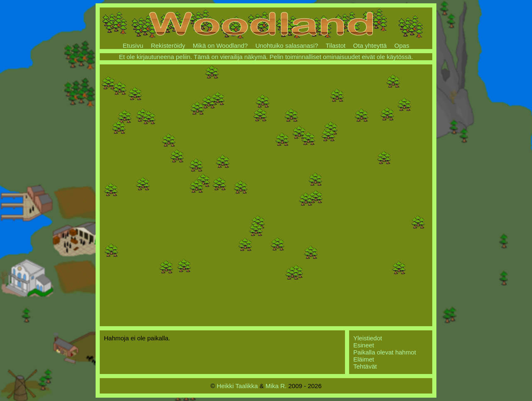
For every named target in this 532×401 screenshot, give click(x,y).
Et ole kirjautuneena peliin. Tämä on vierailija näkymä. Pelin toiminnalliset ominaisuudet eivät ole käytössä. (266, 57)
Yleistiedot (368, 338)
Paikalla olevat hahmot (385, 352)
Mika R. (276, 386)
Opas (402, 46)
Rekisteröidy (168, 46)
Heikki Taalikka (237, 386)
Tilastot (335, 46)
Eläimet (364, 359)
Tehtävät (365, 366)
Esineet (364, 345)
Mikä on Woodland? (220, 46)
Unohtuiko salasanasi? (287, 46)
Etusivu (133, 46)
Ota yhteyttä (370, 46)
